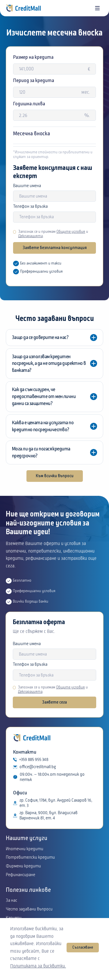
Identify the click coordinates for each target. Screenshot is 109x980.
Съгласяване (83, 947)
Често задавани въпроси (29, 909)
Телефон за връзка (30, 207)
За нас (11, 901)
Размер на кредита (33, 57)
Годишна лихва (29, 104)
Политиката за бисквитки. (38, 966)
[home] (23, 8)
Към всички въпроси (55, 476)
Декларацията (31, 236)
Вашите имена (27, 186)
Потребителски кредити (30, 858)
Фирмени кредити (23, 866)
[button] (97, 8)
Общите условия (71, 232)
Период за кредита (34, 80)
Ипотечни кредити (25, 849)
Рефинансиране (20, 875)
